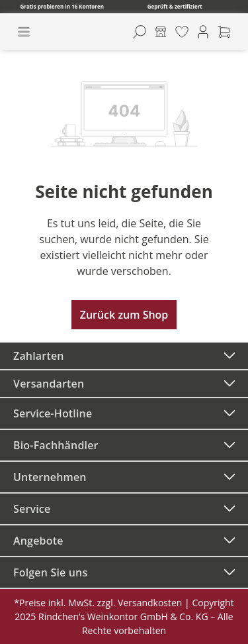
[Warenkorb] (224, 32)
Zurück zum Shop (124, 315)
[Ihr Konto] (203, 32)
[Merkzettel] (182, 32)
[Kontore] (161, 32)
